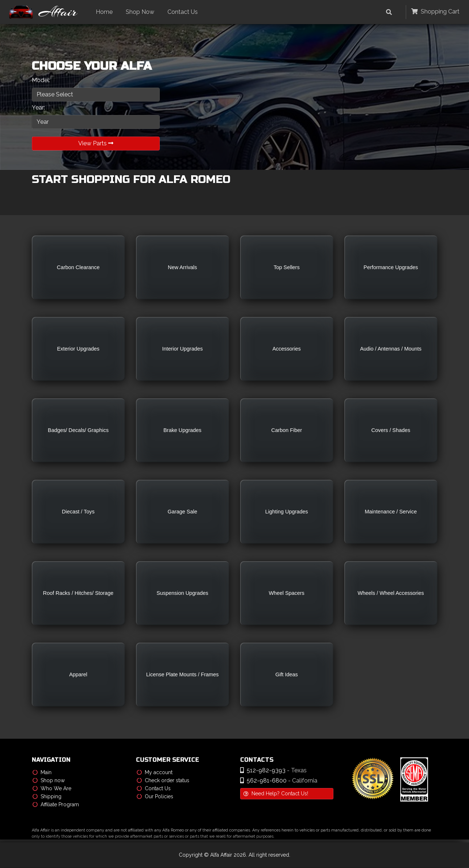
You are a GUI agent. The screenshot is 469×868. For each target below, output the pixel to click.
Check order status (163, 781)
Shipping (47, 797)
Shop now (49, 781)
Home (106, 12)
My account (155, 773)
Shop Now (142, 12)
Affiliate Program (56, 805)
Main (42, 773)
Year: (38, 108)
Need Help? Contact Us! (276, 794)
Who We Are (52, 789)
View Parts (96, 143)
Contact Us (184, 12)
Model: (41, 80)
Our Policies (155, 797)
